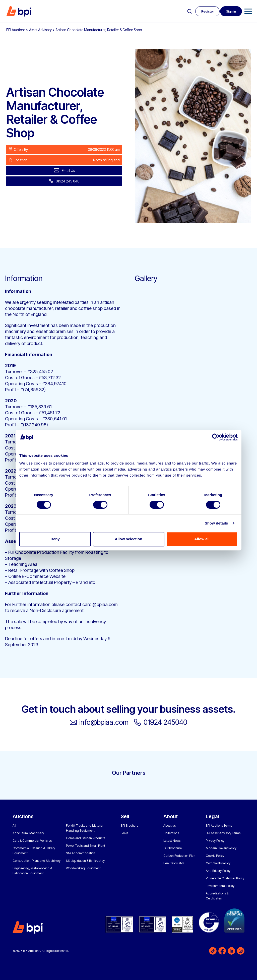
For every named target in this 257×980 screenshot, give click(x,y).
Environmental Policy (220, 886)
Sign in (231, 11)
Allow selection (128, 539)
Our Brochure (173, 848)
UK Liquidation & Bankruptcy (85, 861)
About (171, 817)
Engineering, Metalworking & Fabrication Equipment (32, 871)
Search (188, 12)
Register (207, 11)
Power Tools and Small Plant (86, 846)
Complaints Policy (218, 863)
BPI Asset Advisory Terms (223, 833)
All (14, 826)
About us (170, 826)
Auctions (23, 817)
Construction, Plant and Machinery (37, 861)
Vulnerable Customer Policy (225, 878)
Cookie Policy (215, 856)
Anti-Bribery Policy (218, 871)
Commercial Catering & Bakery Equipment (34, 851)
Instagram (241, 951)
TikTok (213, 951)
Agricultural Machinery (28, 833)
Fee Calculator (174, 863)
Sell (125, 817)
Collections (171, 833)
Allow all (202, 539)
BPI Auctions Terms (219, 826)
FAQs (124, 833)
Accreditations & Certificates (217, 896)
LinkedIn (231, 951)
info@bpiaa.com (102, 722)
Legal (212, 817)
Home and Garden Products (86, 838)
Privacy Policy (215, 841)
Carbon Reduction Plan (179, 856)
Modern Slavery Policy (221, 848)
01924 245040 (168, 722)
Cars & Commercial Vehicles (32, 841)
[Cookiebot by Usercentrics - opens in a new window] (216, 437)
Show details (216, 523)
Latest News (172, 841)
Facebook (222, 951)
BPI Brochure (130, 826)
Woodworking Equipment (83, 868)
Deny (55, 539)
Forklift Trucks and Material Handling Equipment (85, 828)
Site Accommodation (81, 853)
